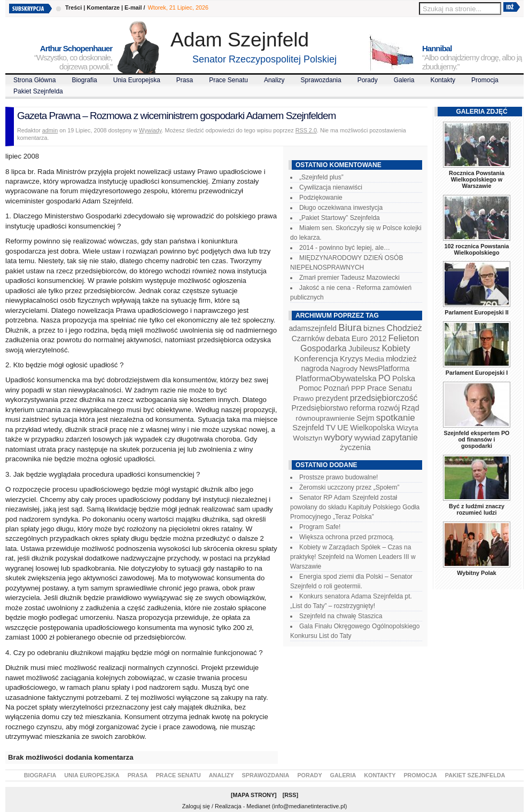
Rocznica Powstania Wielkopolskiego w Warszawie (477, 179)
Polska (404, 379)
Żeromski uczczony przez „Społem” (349, 487)
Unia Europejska (137, 80)
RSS (290, 795)
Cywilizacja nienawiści (331, 187)
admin (50, 130)
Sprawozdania (321, 80)
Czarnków (308, 338)
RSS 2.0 (306, 130)
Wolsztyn (308, 438)
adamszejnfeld (312, 328)
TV (331, 428)
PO (384, 378)
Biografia (84, 80)
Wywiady (150, 130)
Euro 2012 (369, 338)
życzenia (355, 447)
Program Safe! (320, 527)
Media (375, 359)
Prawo (303, 399)
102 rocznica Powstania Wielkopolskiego (476, 249)
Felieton (404, 338)
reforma (363, 408)
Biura (350, 328)
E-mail (133, 7)
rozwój (389, 408)
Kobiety (396, 348)
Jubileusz (364, 349)
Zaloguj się (196, 806)
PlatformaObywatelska (336, 378)
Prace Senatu (228, 80)
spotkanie (396, 418)
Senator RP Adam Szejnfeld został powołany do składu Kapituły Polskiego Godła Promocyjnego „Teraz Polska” (355, 507)
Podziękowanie (321, 198)
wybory (339, 437)
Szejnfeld (308, 428)
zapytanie (400, 437)
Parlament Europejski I (477, 373)
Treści (73, 7)
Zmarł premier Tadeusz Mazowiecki (349, 278)
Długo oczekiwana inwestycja (341, 208)
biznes (374, 328)
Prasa (185, 80)
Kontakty (443, 80)
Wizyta (407, 428)
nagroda (314, 368)
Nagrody (344, 369)
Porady (368, 80)
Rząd (411, 408)
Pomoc (310, 388)
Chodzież (404, 328)
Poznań (337, 388)
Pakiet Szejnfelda (38, 91)
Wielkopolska (372, 428)
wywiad (367, 438)
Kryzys (351, 359)
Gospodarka (323, 348)
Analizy (274, 80)
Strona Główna (34, 80)
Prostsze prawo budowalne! (339, 477)
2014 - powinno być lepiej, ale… (345, 248)
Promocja (485, 80)
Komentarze (103, 7)
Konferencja (316, 358)
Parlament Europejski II (476, 312)
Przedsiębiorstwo (320, 408)
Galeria (404, 80)
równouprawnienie (325, 418)
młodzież (401, 359)
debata (338, 338)
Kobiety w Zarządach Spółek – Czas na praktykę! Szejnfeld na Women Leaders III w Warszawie (353, 557)
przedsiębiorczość (384, 398)
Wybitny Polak (477, 573)
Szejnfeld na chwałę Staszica (341, 616)
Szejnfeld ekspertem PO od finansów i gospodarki (476, 439)
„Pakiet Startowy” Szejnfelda (340, 218)
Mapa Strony (254, 795)
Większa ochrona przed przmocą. (347, 537)
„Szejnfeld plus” (321, 177)
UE (343, 428)
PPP (358, 388)
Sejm (365, 418)
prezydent (332, 398)
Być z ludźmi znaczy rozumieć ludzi (477, 509)
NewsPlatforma (384, 368)
